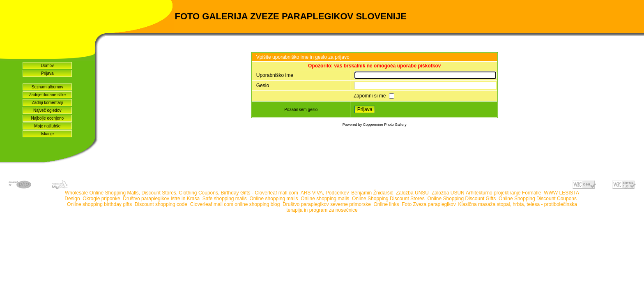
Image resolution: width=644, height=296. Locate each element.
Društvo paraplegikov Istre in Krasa (161, 199)
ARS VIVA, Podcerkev (325, 193)
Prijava (47, 73)
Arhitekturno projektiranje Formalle (503, 193)
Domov (47, 66)
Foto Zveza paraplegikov (429, 204)
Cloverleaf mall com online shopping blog (235, 204)
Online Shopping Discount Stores (388, 199)
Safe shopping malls (225, 199)
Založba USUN (448, 193)
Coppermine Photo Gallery (385, 125)
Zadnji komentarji (47, 103)
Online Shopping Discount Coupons (538, 199)
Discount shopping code (161, 204)
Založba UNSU (412, 193)
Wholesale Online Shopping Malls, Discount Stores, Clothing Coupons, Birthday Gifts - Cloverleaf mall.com (182, 193)
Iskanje (47, 134)
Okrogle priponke (101, 199)
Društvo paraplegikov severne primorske (327, 204)
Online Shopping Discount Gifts (461, 199)
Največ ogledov (47, 110)
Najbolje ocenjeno (48, 118)
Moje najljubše (47, 126)
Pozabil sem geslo (301, 110)
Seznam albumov (47, 87)
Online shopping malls (274, 199)
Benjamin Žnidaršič (372, 193)
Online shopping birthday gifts (99, 204)
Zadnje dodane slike (48, 95)
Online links (386, 204)
